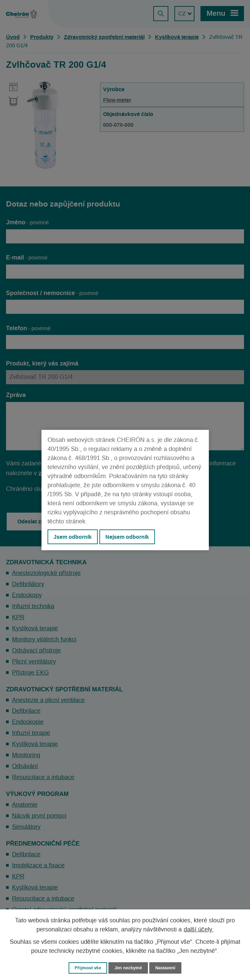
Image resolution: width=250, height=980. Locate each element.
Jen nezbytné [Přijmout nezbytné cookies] (128, 968)
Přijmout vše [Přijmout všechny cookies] (88, 968)
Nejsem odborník (127, 537)
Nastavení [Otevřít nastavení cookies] (165, 968)
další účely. (199, 930)
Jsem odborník (73, 537)
